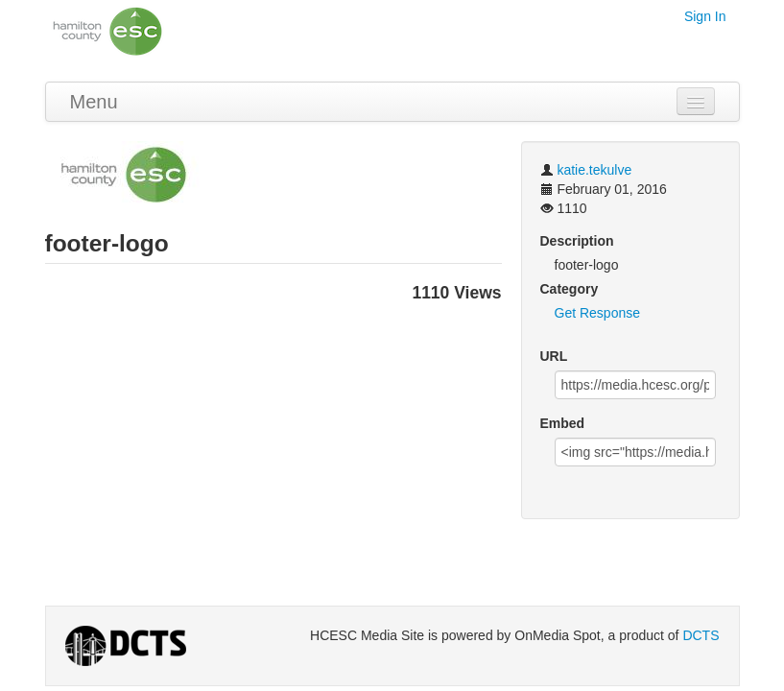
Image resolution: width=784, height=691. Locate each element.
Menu (94, 102)
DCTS (701, 635)
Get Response (598, 313)
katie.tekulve (594, 170)
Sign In (705, 16)
